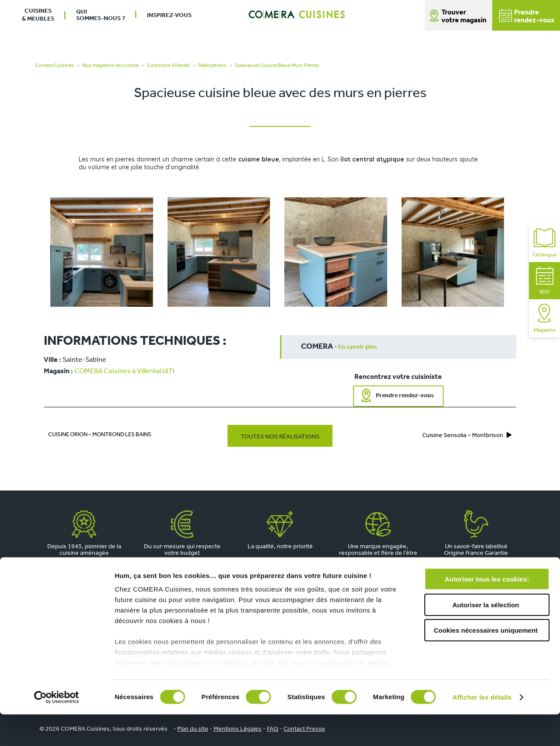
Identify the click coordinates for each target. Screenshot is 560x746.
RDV (545, 281)
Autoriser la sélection (486, 636)
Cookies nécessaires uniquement (486, 662)
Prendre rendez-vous (405, 396)
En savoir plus (358, 347)
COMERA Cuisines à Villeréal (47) (124, 371)
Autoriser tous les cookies (486, 611)
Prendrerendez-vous (527, 16)
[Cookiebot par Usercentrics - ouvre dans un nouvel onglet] (57, 729)
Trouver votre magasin (464, 17)
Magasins (545, 318)
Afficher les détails (482, 729)
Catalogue (544, 243)
